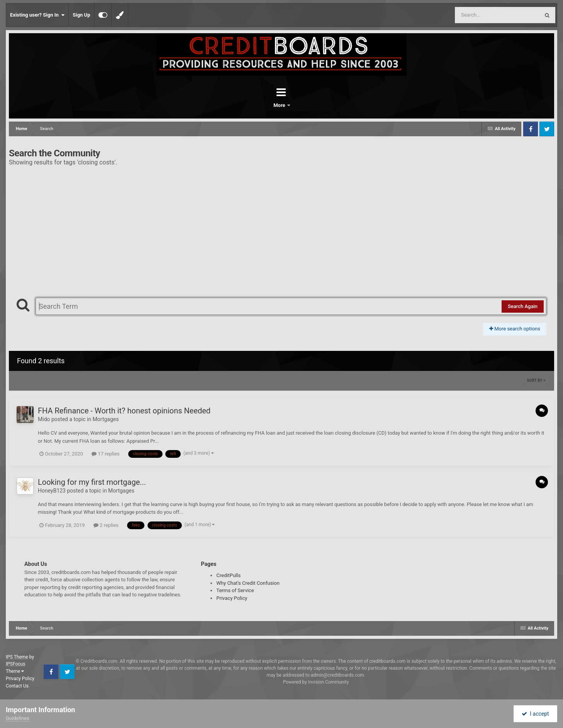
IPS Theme (17, 657)
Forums (260, 105)
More (302, 105)
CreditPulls (228, 575)
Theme (15, 671)
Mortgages (106, 419)
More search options (515, 329)
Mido (44, 419)
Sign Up (81, 15)
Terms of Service (235, 590)
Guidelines (18, 718)
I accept (535, 714)
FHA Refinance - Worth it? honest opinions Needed (124, 411)
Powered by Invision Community (316, 682)
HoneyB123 (52, 491)
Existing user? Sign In (37, 15)
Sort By (536, 380)
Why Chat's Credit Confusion (248, 583)
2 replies (106, 525)
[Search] (478, 15)
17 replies (105, 454)
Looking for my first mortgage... (92, 482)
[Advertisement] (281, 228)
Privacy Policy (232, 598)
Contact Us (17, 686)
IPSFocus (15, 664)
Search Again (523, 306)
